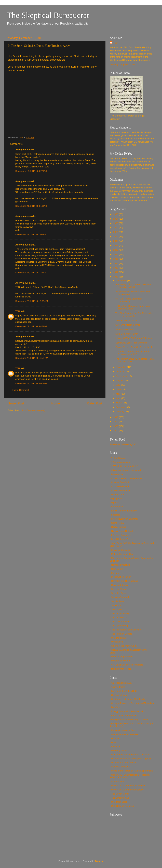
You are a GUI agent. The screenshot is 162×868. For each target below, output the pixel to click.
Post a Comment (21, 390)
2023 (116, 223)
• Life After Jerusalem (120, 550)
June (119, 389)
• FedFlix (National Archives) (124, 715)
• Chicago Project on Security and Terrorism (132, 703)
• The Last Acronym (120, 622)
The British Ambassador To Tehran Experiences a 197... (133, 353)
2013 (116, 268)
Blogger (99, 861)
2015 (116, 259)
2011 (116, 277)
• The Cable (116, 609)
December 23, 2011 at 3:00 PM (31, 383)
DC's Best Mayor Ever (127, 334)
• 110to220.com (118, 458)
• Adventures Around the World (125, 470)
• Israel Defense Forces (122, 539)
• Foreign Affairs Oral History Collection (129, 719)
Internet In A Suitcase (126, 320)
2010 (116, 417)
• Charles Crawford (119, 482)
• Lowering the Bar (119, 750)
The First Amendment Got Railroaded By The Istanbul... (134, 314)
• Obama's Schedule (120, 767)
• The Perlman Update (121, 634)
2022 (116, 228)
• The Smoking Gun (120, 798)
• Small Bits (116, 605)
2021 (116, 232)
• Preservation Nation (120, 577)
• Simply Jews (117, 601)
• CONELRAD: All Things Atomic (126, 478)
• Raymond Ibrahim (119, 585)
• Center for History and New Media (128, 699)
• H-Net (113, 742)
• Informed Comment (120, 535)
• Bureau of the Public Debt (123, 691)
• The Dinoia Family (120, 613)
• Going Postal (117, 523)
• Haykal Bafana (118, 527)
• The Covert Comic (120, 794)
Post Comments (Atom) (33, 410)
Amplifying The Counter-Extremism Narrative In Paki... (133, 286)
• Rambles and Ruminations (124, 581)
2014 (116, 263)
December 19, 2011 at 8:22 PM (31, 171)
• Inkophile (115, 746)
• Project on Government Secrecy (127, 790)
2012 (116, 272)
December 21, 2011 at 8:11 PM (31, 206)
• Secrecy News (118, 589)
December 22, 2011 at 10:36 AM (32, 301)
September (122, 376)
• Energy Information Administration (127, 711)
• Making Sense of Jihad (122, 554)
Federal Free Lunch (125, 329)
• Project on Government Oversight (127, 786)
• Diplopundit (116, 499)
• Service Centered (119, 597)
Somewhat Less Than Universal (131, 343)
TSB (18, 311)
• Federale (115, 515)
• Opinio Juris (116, 569)
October (120, 372)
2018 (116, 245)
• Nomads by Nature (120, 565)
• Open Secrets (117, 782)
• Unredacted (116, 642)
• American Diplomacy (121, 683)
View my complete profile (122, 64)
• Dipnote (114, 503)
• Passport (115, 573)
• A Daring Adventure (120, 462)
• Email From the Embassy (123, 511)
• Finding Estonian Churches (124, 519)
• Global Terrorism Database (124, 734)
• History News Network (122, 531)
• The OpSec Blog (119, 626)
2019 (116, 241)
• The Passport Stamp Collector (126, 630)
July (118, 385)
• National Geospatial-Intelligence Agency (131, 759)
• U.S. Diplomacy (118, 638)
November (122, 367)
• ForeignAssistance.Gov (122, 730)
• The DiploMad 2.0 (119, 618)
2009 (116, 422)
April (119, 398)
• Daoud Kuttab (117, 494)
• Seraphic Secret (119, 593)
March (119, 403)
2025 (116, 214)
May (118, 394)
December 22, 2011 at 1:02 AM (31, 234)
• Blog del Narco (118, 474)
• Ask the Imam (117, 687)
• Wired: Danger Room (121, 657)
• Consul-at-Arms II (119, 486)
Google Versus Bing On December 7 (134, 347)
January (120, 412)
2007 (116, 431)
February (121, 407)
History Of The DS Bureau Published (134, 338)
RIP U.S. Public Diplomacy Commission (129, 300)
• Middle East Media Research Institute (129, 754)
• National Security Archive (123, 763)
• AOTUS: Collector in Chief (124, 466)
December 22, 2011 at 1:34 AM (31, 272)
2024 (116, 219)
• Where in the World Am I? (123, 646)
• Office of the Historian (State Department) (131, 771)
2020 (116, 237)
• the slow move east (120, 669)
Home (56, 403)
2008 (116, 426)
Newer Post (16, 403)
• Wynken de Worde (120, 661)
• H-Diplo (114, 738)
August (120, 381)
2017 (116, 250)
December (122, 281)
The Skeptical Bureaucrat (48, 15)
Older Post (95, 403)
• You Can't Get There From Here (126, 665)
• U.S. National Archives (122, 806)
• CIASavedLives (118, 695)
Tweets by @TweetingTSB (123, 444)
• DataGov (115, 707)
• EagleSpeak (117, 507)
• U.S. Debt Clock (119, 802)
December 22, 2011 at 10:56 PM (32, 358)
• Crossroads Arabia (120, 490)
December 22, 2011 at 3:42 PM (31, 326)
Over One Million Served (128, 325)
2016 (116, 254)
